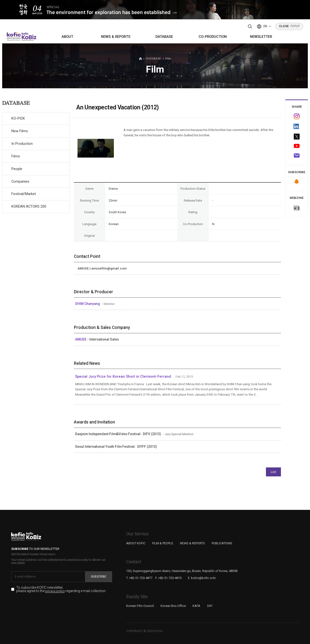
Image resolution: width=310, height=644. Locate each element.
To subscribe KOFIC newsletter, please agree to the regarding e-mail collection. (61, 589)
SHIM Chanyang (88, 304)
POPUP (289, 26)
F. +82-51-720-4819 (168, 578)
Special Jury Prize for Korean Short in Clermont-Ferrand (123, 376)
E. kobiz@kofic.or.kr (202, 578)
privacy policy (55, 591)
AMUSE (81, 339)
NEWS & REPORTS (116, 37)
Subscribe (99, 577)
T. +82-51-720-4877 (139, 578)
